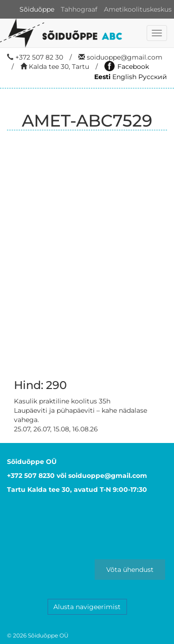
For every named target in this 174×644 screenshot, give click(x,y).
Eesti (102, 77)
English (124, 77)
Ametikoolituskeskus (138, 9)
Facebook (127, 67)
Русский (153, 77)
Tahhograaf (79, 9)
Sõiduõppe (37, 9)
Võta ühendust (130, 570)
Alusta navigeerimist (87, 607)
